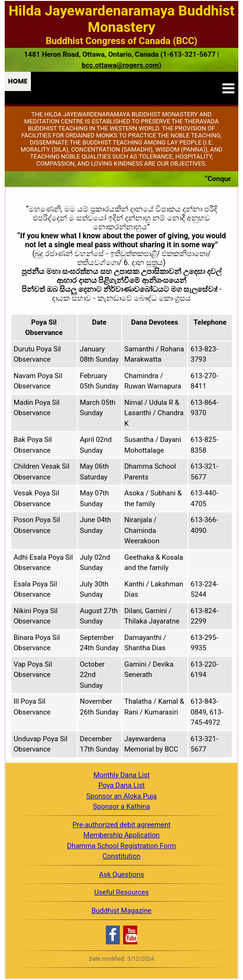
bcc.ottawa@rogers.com (120, 65)
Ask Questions (121, 874)
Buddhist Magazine (122, 911)
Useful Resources (121, 892)
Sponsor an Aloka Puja (121, 796)
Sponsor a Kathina (122, 806)
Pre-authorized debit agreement (122, 825)
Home (18, 81)
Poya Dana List (121, 785)
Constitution (121, 856)
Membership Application (121, 835)
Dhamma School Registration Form (121, 846)
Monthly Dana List (121, 775)
